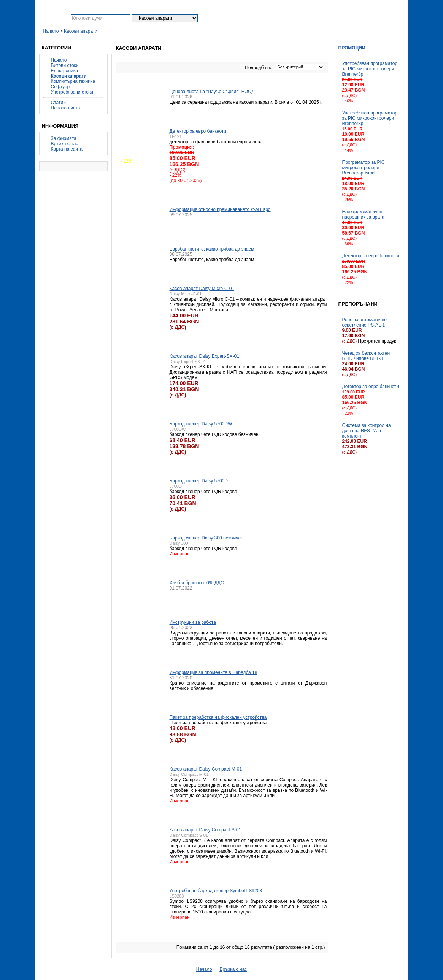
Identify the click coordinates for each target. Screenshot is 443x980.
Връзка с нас (65, 144)
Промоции (352, 48)
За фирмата (64, 138)
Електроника (64, 71)
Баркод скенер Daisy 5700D (199, 481)
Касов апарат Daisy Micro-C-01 (202, 289)
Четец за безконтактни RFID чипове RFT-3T (366, 356)
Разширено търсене (251, 18)
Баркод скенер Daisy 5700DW (201, 424)
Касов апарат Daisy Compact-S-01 (206, 830)
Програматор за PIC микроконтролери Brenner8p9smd (364, 168)
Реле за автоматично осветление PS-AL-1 (365, 322)
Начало (51, 31)
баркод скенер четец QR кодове (203, 492)
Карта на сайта (67, 149)
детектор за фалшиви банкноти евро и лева (216, 142)
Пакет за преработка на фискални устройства (218, 717)
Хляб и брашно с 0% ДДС (197, 583)
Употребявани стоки (72, 92)
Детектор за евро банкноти (371, 256)
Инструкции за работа (193, 622)
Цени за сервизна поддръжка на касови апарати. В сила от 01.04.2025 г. (246, 102)
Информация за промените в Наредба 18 (214, 672)
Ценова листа (66, 108)
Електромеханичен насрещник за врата (363, 214)
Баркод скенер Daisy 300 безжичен (206, 538)
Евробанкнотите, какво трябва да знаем (212, 249)
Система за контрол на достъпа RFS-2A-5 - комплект (367, 431)
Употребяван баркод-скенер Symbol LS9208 (216, 891)
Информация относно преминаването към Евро (220, 209)
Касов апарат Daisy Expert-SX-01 (204, 356)
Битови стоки (65, 65)
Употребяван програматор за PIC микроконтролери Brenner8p (370, 69)
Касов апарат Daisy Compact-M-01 (206, 769)
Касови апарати (81, 31)
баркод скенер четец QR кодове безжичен (214, 434)
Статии (58, 103)
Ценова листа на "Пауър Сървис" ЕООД (212, 92)
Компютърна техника (73, 81)
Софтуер (60, 87)
